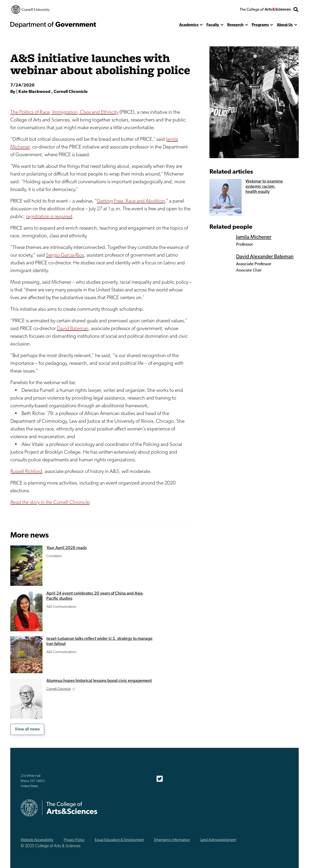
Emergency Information (172, 840)
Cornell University (31, 9)
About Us (285, 25)
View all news (27, 729)
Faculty (213, 25)
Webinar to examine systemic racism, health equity (264, 187)
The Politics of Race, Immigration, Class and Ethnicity (64, 112)
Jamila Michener (254, 237)
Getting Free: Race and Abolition (131, 201)
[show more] (201, 25)
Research (235, 25)
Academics (189, 25)
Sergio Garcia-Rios (65, 255)
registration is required (49, 217)
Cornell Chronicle (50, 503)
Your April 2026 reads (67, 548)
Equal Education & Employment (119, 840)
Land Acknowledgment (218, 840)
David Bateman (73, 329)
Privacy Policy (74, 840)
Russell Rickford (26, 472)
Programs (260, 25)
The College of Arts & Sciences (265, 9)
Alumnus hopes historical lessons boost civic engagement (99, 681)
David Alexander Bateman (265, 257)
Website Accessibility (37, 840)
